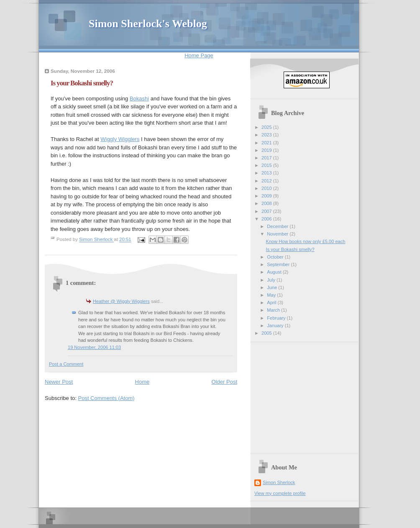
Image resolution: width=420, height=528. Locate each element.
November (278, 234)
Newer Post (59, 382)
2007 (267, 211)
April (272, 302)
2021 (267, 143)
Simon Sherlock (279, 482)
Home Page (199, 55)
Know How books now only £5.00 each (306, 241)
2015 (267, 165)
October (276, 257)
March (274, 310)
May (272, 295)
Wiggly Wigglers (120, 139)
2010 (267, 188)
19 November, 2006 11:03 (94, 347)
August (275, 272)
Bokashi (139, 99)
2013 (267, 173)
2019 (267, 150)
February (277, 318)
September (279, 264)
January (276, 326)
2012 (267, 181)
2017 (267, 158)
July (272, 280)
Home (142, 382)
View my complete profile (280, 493)
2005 (267, 333)
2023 (267, 135)
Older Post (224, 382)
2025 (267, 127)
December (278, 226)
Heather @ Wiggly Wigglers (121, 301)
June (273, 287)
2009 (267, 196)
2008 (267, 203)
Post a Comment (66, 364)
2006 (267, 219)
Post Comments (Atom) (106, 398)
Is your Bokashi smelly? (290, 249)
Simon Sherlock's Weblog (148, 24)
